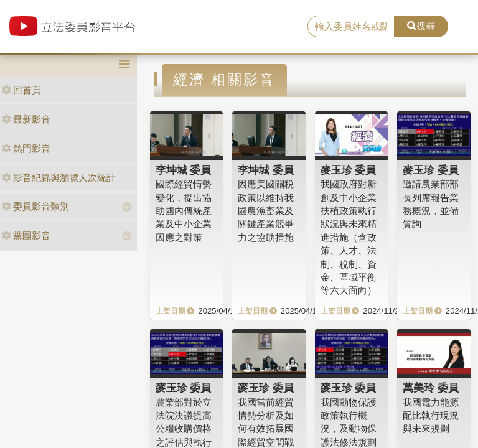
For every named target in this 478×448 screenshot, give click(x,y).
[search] (351, 27)
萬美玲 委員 (431, 388)
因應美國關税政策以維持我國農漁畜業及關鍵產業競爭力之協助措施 (266, 211)
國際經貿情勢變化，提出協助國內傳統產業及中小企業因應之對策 (184, 211)
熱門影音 (26, 148)
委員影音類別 (35, 206)
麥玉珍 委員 (349, 170)
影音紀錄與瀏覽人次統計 (59, 178)
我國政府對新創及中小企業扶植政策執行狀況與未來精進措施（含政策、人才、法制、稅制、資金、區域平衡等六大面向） (349, 237)
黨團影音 (26, 236)
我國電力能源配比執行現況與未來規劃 (431, 416)
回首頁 (21, 90)
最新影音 (26, 119)
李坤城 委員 (184, 170)
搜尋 (421, 26)
